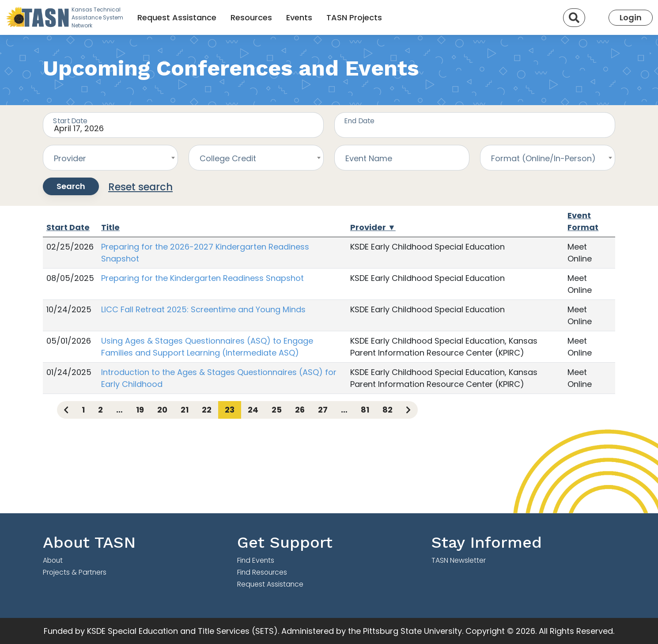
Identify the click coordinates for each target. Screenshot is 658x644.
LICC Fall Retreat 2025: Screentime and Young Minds (203, 309)
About (53, 560)
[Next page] (408, 410)
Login (631, 17)
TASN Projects (354, 17)
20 (162, 410)
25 (277, 410)
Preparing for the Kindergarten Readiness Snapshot (202, 278)
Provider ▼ (373, 227)
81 (365, 410)
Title (110, 227)
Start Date (68, 227)
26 (300, 410)
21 (185, 410)
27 (323, 410)
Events (299, 17)
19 (140, 410)
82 (388, 410)
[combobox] (110, 158)
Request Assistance (177, 17)
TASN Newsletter (459, 560)
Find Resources (262, 572)
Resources (251, 17)
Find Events (256, 560)
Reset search (140, 187)
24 (253, 410)
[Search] (574, 18)
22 (207, 410)
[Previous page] (66, 410)
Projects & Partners (75, 572)
